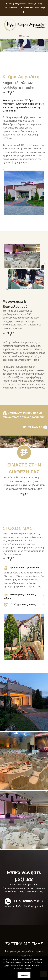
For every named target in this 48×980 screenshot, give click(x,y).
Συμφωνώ (24, 975)
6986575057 (13, 8)
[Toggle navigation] (24, 36)
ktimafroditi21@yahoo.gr (35, 8)
